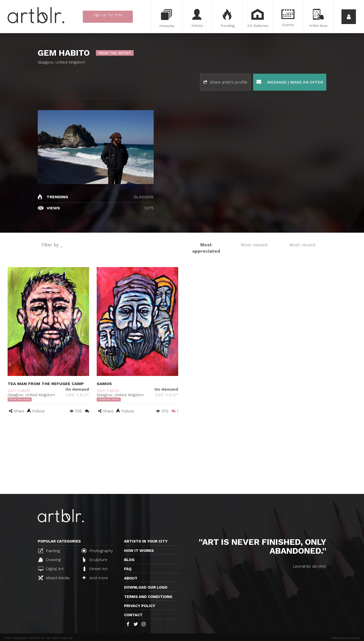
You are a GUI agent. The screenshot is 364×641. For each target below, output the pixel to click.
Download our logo (146, 587)
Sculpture (95, 560)
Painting (49, 551)
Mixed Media (54, 578)
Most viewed (254, 245)
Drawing (49, 560)
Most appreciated (206, 248)
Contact (133, 615)
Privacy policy (140, 606)
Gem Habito (19, 390)
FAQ (128, 569)
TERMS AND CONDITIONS (148, 597)
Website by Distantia (345, 638)
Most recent (302, 245)
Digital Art (51, 569)
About (131, 578)
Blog (129, 560)
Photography (97, 551)
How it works (139, 551)
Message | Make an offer (290, 82)
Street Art (95, 569)
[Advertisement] (182, 456)
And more (95, 578)
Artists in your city (146, 541)
